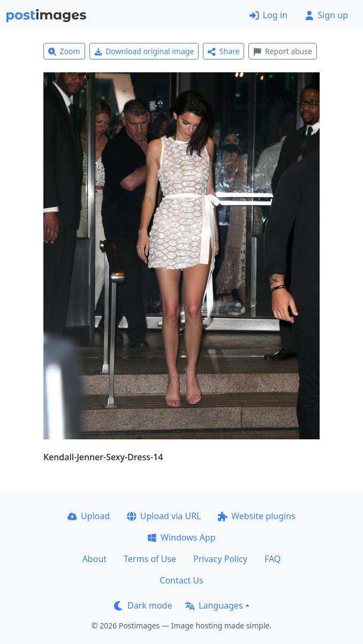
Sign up (326, 15)
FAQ (273, 559)
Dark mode (143, 605)
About (94, 559)
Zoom (64, 51)
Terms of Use (150, 559)
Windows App (181, 537)
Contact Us (181, 580)
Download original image (144, 51)
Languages (214, 605)
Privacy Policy (220, 559)
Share (224, 51)
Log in (269, 15)
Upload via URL (164, 516)
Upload (89, 516)
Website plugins (256, 516)
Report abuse (282, 51)
